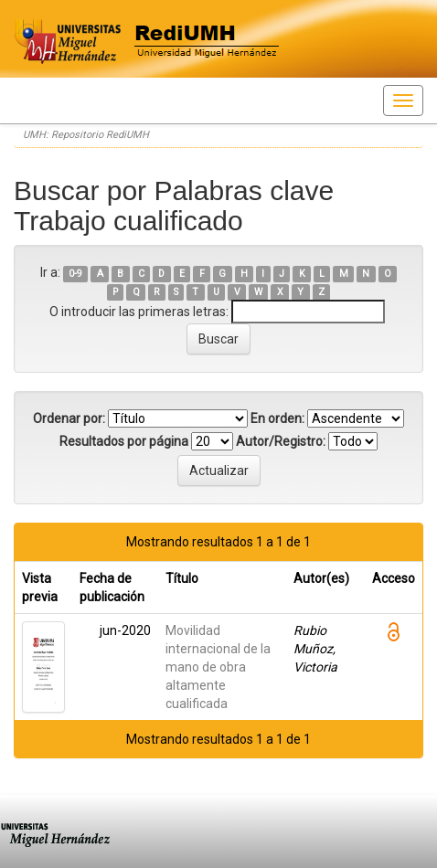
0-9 (75, 274)
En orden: (277, 418)
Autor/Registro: (281, 441)
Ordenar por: (69, 418)
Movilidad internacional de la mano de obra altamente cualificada (218, 667)
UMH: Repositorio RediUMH (86, 135)
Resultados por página (124, 441)
